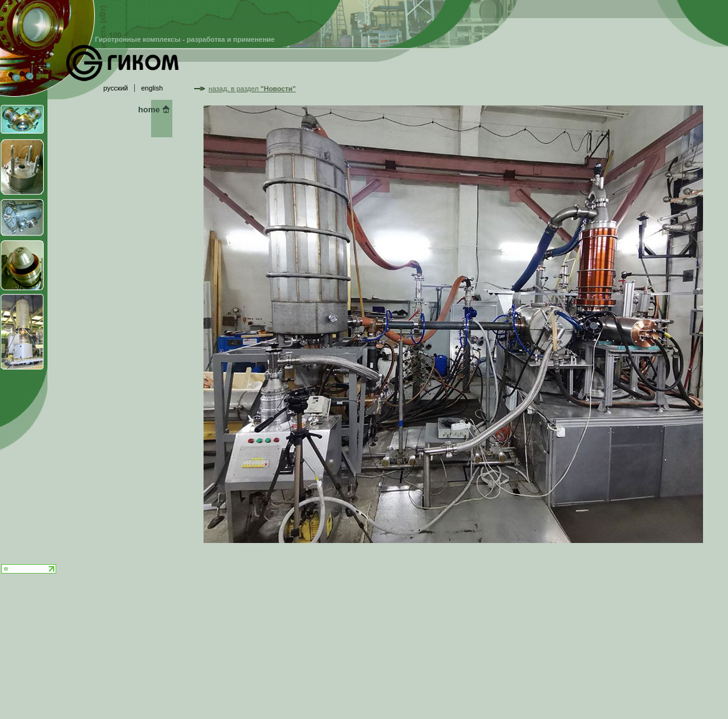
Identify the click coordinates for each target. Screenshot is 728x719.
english (152, 88)
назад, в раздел (252, 89)
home (149, 110)
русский (116, 88)
